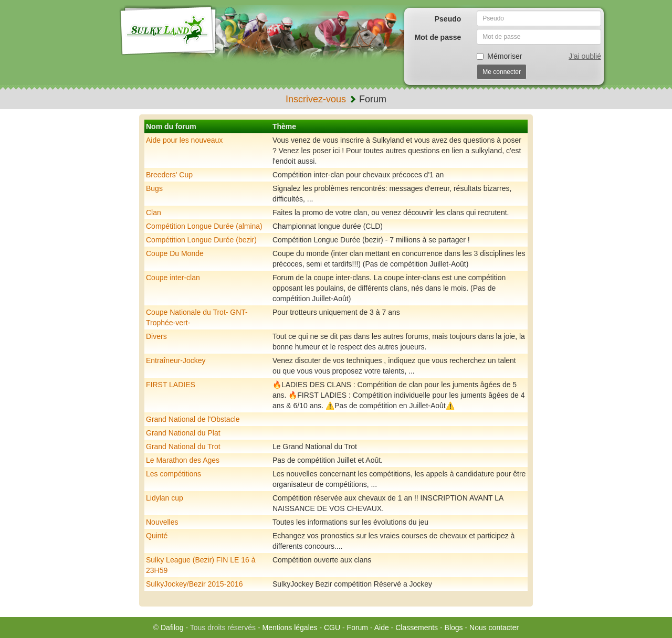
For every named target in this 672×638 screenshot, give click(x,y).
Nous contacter (494, 628)
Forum (358, 628)
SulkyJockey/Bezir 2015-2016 (194, 584)
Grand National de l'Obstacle (193, 419)
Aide (382, 628)
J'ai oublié (585, 56)
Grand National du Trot (183, 446)
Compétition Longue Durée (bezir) (201, 240)
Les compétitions (174, 474)
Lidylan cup (165, 498)
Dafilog (172, 628)
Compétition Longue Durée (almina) (204, 226)
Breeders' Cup (169, 175)
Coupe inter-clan (173, 278)
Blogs (454, 628)
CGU (332, 628)
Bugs (154, 188)
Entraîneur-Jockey (176, 360)
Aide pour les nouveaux (184, 140)
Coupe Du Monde (175, 253)
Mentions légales (290, 628)
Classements (417, 628)
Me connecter (502, 72)
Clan (154, 212)
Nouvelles (162, 522)
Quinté (157, 536)
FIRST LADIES (171, 385)
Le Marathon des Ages (183, 460)
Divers (156, 336)
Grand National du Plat (183, 433)
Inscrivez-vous (316, 99)
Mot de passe (438, 37)
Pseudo (448, 19)
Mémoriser (499, 56)
